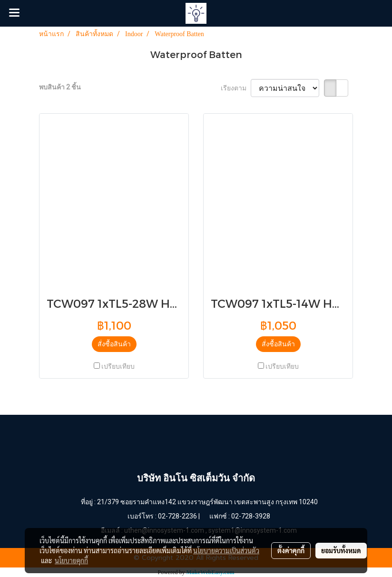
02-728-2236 (177, 516)
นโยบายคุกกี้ (71, 560)
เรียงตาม (236, 88)
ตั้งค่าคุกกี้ (291, 550)
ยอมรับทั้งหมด (341, 550)
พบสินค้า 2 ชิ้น (60, 87)
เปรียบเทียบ (118, 366)
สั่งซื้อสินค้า (114, 344)
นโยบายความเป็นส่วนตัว (226, 550)
